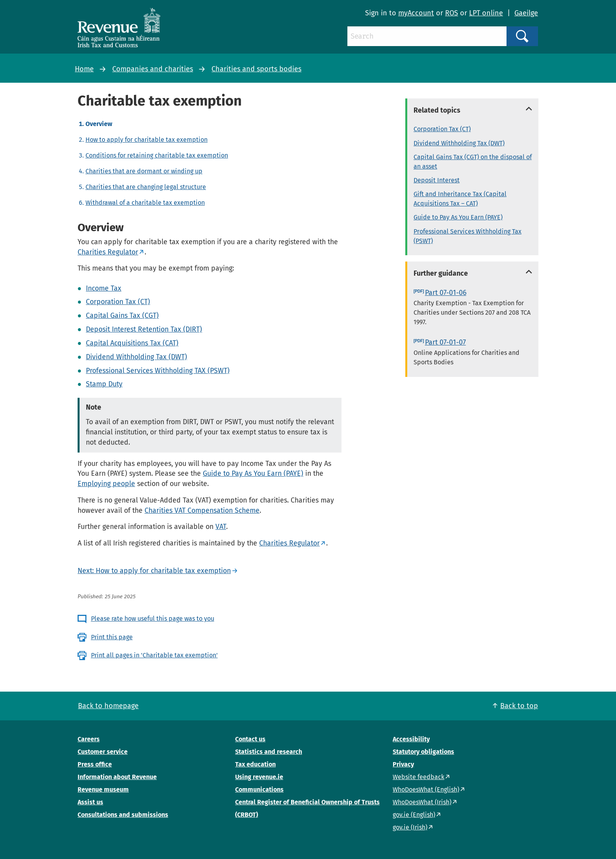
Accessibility (411, 739)
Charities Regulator (108, 252)
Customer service (103, 752)
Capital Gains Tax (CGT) (122, 315)
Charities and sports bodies (256, 69)
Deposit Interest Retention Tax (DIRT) (144, 329)
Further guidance (441, 273)
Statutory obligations (423, 752)
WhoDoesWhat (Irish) (422, 802)
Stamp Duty (104, 384)
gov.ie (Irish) (410, 827)
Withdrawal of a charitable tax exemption (145, 203)
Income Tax (104, 288)
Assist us (90, 802)
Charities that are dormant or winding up (144, 171)
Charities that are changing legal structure (146, 187)
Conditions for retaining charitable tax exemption (157, 155)
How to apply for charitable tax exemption (147, 140)
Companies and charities (153, 69)
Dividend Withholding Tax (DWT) (136, 357)
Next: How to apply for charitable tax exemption (154, 571)
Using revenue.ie (259, 777)
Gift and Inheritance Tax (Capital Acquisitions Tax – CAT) (460, 199)
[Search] (427, 36)
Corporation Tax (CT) (118, 302)
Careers (89, 739)
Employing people (106, 484)
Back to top (519, 706)
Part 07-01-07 (445, 342)
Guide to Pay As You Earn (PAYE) (253, 473)
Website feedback (418, 777)
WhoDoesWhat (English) (426, 789)
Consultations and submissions (123, 815)
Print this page (112, 637)
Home (84, 69)
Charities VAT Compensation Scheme (202, 510)
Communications (259, 789)
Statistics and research (269, 752)
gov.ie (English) (414, 815)
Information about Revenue (117, 777)
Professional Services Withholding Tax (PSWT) (468, 236)
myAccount (416, 13)
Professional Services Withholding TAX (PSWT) (158, 371)
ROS (452, 13)
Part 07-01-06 (446, 293)
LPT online (486, 13)
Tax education (255, 764)
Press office (95, 764)
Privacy (403, 764)
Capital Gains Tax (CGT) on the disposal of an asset (473, 162)
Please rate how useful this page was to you (153, 619)
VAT (221, 527)
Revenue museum (103, 789)
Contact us (250, 739)
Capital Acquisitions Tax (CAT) (132, 343)
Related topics (437, 110)
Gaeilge (526, 13)
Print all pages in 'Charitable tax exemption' (154, 655)
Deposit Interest (437, 180)
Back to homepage (108, 706)
